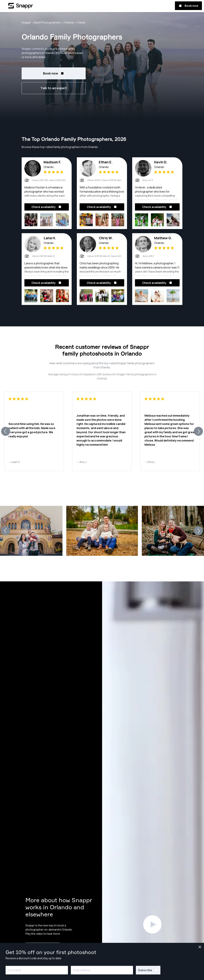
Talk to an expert (54, 88)
